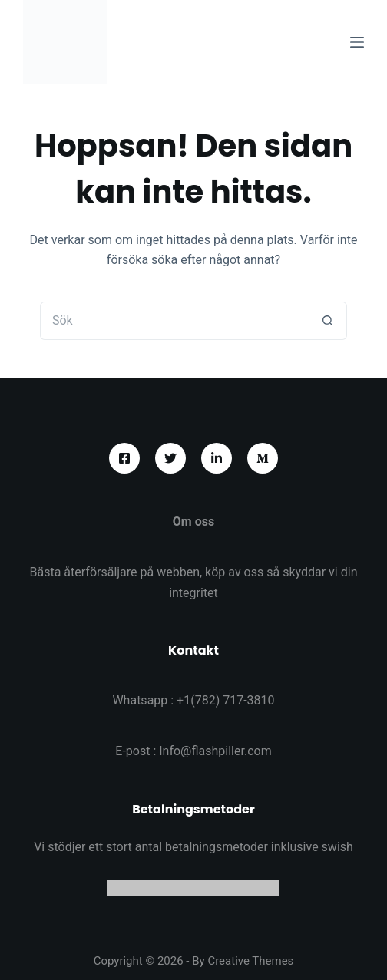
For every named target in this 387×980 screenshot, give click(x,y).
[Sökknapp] (328, 321)
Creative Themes (250, 961)
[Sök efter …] (174, 321)
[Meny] (357, 42)
